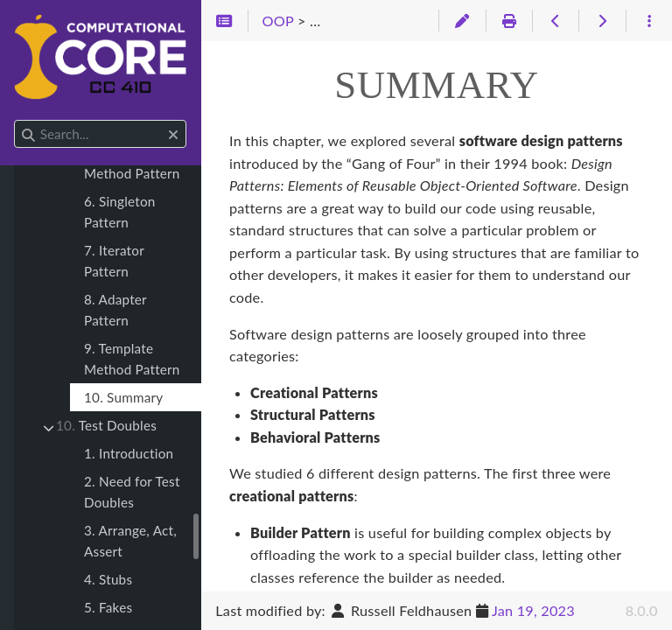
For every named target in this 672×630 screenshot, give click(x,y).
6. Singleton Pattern (120, 212)
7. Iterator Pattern (114, 261)
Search (15, 120)
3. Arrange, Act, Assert (130, 541)
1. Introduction (129, 453)
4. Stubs (108, 579)
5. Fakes (108, 607)
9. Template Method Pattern (132, 359)
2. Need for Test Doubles (132, 492)
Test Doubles (106, 425)
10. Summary (123, 397)
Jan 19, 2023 (533, 610)
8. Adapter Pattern (115, 310)
